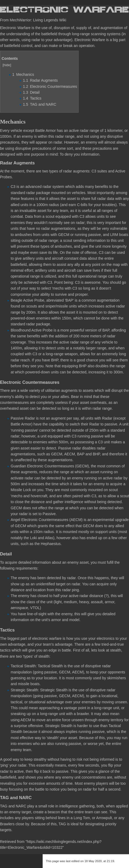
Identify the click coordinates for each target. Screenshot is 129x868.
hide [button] (7, 65)
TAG (4, 806)
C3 (13, 187)
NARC (21, 806)
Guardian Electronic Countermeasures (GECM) (50, 466)
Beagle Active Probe (27, 300)
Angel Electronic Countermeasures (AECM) (47, 520)
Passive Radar (23, 418)
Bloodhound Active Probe (32, 330)
